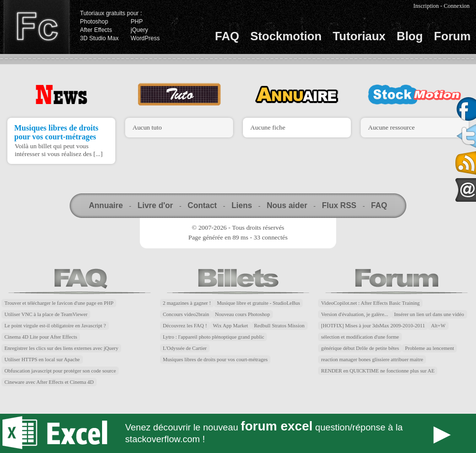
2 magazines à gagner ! (187, 303)
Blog (410, 36)
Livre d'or (155, 205)
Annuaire (106, 205)
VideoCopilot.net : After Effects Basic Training (370, 303)
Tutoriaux (359, 36)
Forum (452, 36)
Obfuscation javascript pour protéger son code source (60, 371)
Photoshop (94, 22)
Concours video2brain (186, 314)
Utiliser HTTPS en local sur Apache (42, 360)
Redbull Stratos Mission (279, 326)
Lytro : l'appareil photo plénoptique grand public (214, 337)
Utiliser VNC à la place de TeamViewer (46, 314)
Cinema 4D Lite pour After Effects (41, 337)
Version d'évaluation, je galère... (355, 314)
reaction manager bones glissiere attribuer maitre (372, 360)
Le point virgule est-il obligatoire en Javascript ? (55, 326)
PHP (137, 22)
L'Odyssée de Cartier (185, 348)
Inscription (426, 6)
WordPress (145, 38)
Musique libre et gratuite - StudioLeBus (259, 303)
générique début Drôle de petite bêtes (360, 348)
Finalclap (36, 27)
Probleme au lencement (429, 348)
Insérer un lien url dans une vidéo (429, 314)
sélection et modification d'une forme (360, 337)
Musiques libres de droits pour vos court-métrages (56, 132)
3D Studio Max (99, 38)
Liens (242, 205)
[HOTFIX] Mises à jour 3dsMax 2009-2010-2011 (373, 326)
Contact (202, 205)
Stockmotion (286, 36)
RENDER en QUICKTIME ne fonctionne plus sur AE (378, 371)
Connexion (457, 6)
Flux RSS (339, 205)
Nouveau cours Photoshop (242, 314)
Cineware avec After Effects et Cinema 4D (49, 382)
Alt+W (438, 326)
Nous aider (287, 205)
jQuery (139, 30)
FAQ (227, 36)
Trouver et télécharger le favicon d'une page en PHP (59, 303)
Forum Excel (238, 433)
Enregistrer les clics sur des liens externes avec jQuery (61, 348)
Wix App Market (231, 326)
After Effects (96, 30)
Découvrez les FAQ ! (185, 326)
